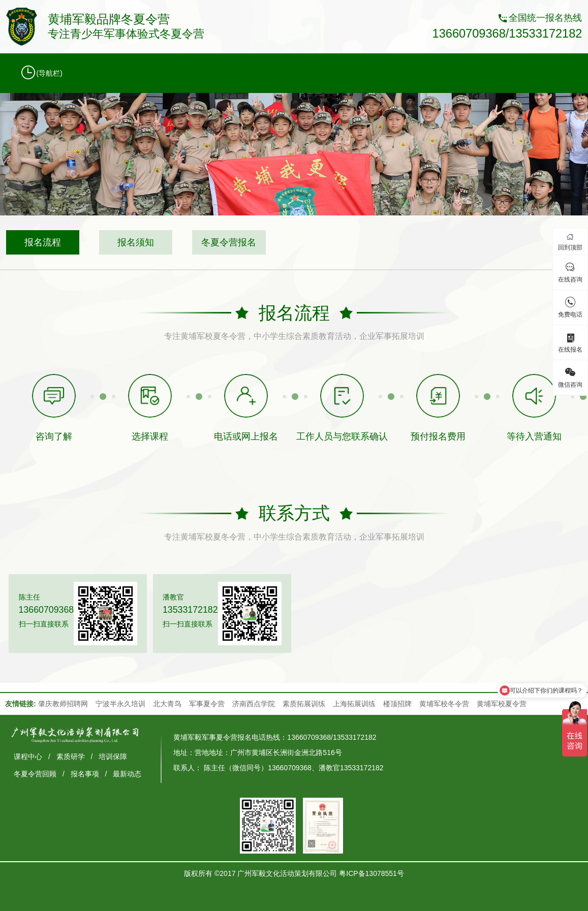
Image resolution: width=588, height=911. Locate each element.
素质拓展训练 (304, 704)
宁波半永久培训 (120, 704)
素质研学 (71, 757)
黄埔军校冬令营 (444, 704)
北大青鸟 (167, 704)
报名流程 (43, 242)
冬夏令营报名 (229, 242)
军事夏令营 (207, 704)
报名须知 (136, 242)
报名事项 (85, 774)
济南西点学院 (254, 704)
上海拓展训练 (354, 704)
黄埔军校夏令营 (502, 704)
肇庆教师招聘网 (63, 704)
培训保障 (113, 757)
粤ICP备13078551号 (372, 873)
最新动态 (127, 774)
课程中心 (28, 757)
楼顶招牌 (397, 704)
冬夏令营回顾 (35, 774)
